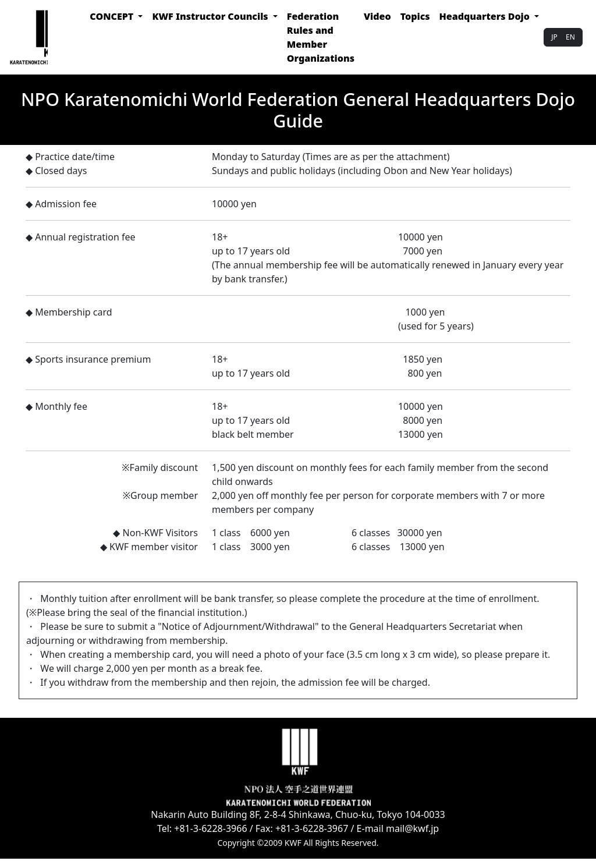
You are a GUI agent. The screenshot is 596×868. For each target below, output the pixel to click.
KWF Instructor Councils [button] (211, 16)
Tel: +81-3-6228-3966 (202, 828)
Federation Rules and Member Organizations (321, 37)
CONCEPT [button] (113, 16)
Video (377, 16)
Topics (415, 16)
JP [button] (554, 37)
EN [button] (570, 37)
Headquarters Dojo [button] (486, 16)
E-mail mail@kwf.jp (398, 828)
